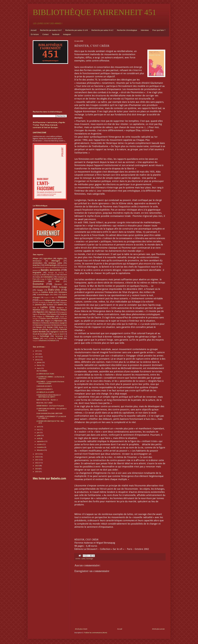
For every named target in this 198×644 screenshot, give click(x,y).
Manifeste (37, 310)
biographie (37, 272)
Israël (50, 303)
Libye (34, 308)
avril (39, 427)
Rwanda (35, 329)
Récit (38, 321)
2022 (37, 463)
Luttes (83, 559)
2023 (37, 466)
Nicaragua (62, 312)
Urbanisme (43, 341)
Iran (37, 303)
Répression (59, 321)
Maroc (47, 310)
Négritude (52, 312)
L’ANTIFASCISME (39, 133)
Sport (62, 334)
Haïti (53, 298)
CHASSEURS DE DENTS (44, 386)
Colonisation (48, 277)
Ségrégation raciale (57, 332)
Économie (38, 284)
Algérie (60, 258)
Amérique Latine (55, 263)
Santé (54, 329)
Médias (53, 310)
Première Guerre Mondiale (49, 319)
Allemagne (56, 261)
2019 (37, 454)
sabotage (45, 329)
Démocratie (58, 279)
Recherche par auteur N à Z (102, 30)
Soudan (55, 334)
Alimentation (37, 261)
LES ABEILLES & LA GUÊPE (45, 392)
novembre (41, 447)
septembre (41, 441)
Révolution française (43, 325)
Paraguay (39, 317)
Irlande (43, 303)
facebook (56, 34)
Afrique (36, 258)
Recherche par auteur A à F (51, 30)
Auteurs (35, 270)
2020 (37, 457)
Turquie (35, 341)
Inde (40, 300)
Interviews (145, 30)
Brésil (44, 275)
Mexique (64, 310)
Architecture (39, 267)
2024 (37, 469)
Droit (58, 281)
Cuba (49, 279)
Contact (45, 34)
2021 (37, 460)
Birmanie (61, 273)
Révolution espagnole (59, 323)
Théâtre (36, 338)
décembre (40, 450)
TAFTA (34, 336)
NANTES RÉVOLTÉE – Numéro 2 (47, 400)
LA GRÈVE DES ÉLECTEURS (45, 374)
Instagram (67, 34)
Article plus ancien (158, 629)
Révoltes (46, 323)
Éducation (58, 284)
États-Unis (54, 290)
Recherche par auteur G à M (76, 30)
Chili (58, 275)
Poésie (62, 317)
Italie (58, 303)
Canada (52, 275)
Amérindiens (38, 263)
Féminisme (63, 292)
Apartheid (64, 265)
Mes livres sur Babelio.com (49, 478)
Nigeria (35, 314)
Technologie (44, 336)
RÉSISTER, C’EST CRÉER (44, 403)
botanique (36, 275)
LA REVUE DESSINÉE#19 (45, 389)
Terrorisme (59, 336)
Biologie (51, 273)
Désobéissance (38, 281)
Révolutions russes (60, 325)
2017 (37, 357)
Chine (65, 275)
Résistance (36, 323)
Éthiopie (35, 292)
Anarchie (36, 265)
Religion (48, 321)
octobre (40, 444)
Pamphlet (64, 314)
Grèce (55, 295)
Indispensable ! (50, 300)
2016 (37, 354)
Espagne (40, 290)
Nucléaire (43, 314)
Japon (65, 303)
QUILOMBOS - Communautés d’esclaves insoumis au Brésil (50, 382)
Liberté (60, 305)
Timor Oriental (49, 339)
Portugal (35, 319)
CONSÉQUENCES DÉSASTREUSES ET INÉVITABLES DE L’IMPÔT (49, 396)
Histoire (62, 297)
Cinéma (38, 277)
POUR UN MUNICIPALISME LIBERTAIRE (49, 413)
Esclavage (63, 287)
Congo (42, 279)
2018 (37, 360)
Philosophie (50, 316)
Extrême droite (47, 292)
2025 (37, 472)
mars (39, 368)
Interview (64, 300)
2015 (37, 351)
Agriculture (48, 258)
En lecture (35, 34)
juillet (39, 436)
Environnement (41, 287)
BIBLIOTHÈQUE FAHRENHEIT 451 (94, 12)
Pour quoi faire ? (159, 30)
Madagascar (60, 308)
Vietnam (53, 341)
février (39, 365)
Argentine (48, 267)
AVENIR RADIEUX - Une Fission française (50, 406)
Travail (60, 338)
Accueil (34, 30)
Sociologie (90, 559)
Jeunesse (38, 305)
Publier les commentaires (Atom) (96, 633)
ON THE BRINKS (42, 371)
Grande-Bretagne (43, 295)
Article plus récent (81, 629)
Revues (39, 327)
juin (38, 433)
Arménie (55, 267)
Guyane (46, 298)
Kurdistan (50, 305)
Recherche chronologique (127, 30)
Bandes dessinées (51, 270)
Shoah (35, 334)
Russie (61, 327)
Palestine (53, 314)
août (39, 439)
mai (38, 430)
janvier (39, 362)
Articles (62, 267)
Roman (50, 327)
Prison (65, 319)
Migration (40, 312)
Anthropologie (51, 265)
